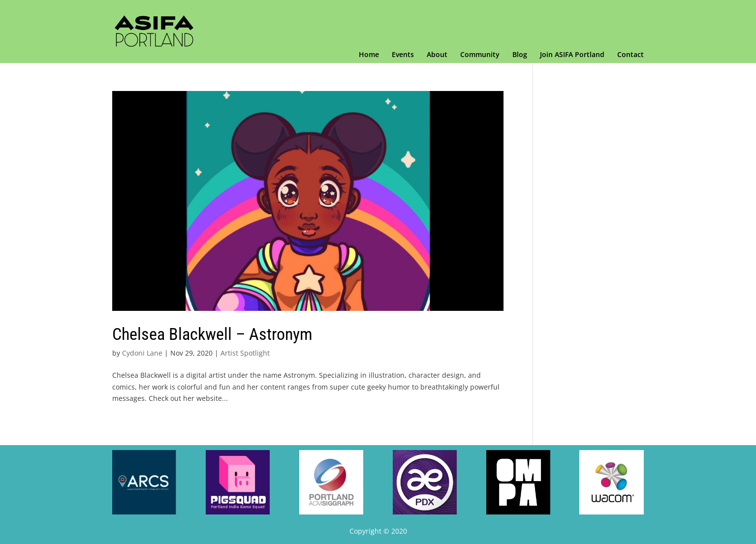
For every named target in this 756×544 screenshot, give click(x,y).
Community (480, 55)
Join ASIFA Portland (572, 55)
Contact (630, 55)
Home (369, 55)
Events (403, 55)
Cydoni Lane (142, 353)
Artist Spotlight (245, 353)
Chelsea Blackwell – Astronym (212, 334)
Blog (520, 55)
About (437, 55)
